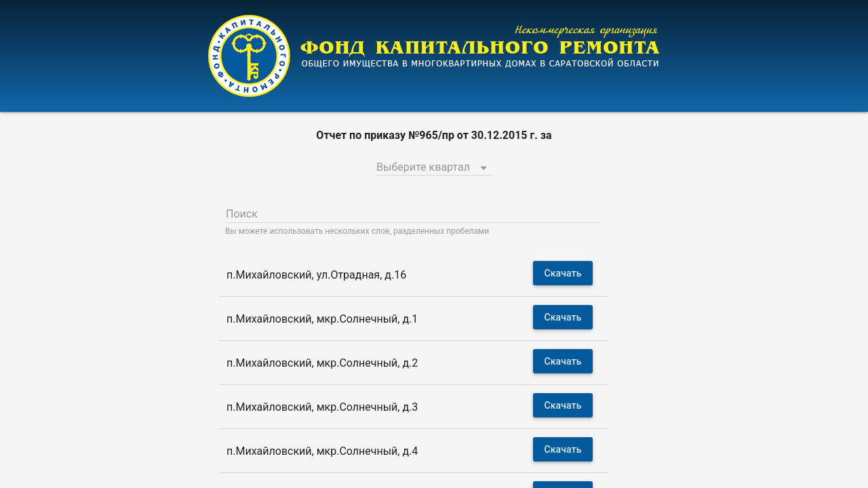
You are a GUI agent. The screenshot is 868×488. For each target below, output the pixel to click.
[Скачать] (563, 273)
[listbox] (434, 165)
